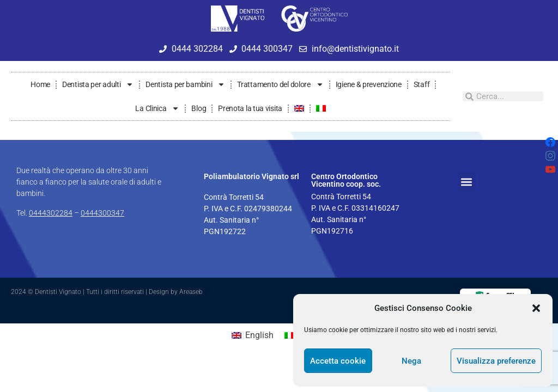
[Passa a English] (252, 335)
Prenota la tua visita (250, 108)
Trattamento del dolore (280, 84)
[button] (536, 308)
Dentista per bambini (185, 84)
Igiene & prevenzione (369, 84)
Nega (411, 361)
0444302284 (51, 213)
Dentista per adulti (98, 84)
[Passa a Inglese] (299, 108)
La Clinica (157, 108)
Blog (199, 108)
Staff (422, 84)
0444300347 (102, 213)
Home (40, 84)
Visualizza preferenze (496, 361)
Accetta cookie (338, 361)
